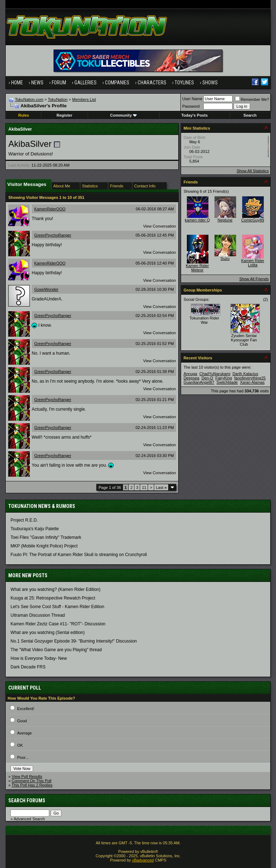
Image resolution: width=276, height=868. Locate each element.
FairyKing (224, 378)
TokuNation (58, 99)
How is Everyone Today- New (39, 658)
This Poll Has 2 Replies (32, 785)
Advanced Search (29, 819)
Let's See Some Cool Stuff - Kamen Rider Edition (57, 607)
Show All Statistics (252, 171)
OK (20, 745)
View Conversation (160, 226)
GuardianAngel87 (199, 382)
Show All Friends (254, 279)
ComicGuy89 (253, 220)
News (37, 83)
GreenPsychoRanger (53, 235)
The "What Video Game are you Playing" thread (56, 650)
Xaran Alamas (252, 382)
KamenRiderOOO (50, 209)
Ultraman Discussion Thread (38, 615)
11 (144, 487)
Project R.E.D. (24, 520)
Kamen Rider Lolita (253, 263)
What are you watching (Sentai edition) (47, 633)
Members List (84, 99)
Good (22, 721)
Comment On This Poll (32, 781)
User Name (192, 99)
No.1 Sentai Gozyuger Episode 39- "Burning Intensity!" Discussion (73, 641)
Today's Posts (194, 115)
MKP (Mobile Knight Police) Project (44, 546)
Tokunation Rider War (204, 320)
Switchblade (227, 382)
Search (250, 115)
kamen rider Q (197, 220)
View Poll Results (27, 776)
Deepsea (192, 378)
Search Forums (27, 801)
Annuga (190, 374)
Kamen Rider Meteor (197, 268)
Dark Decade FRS (28, 667)
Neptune (225, 220)
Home (17, 83)
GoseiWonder (46, 289)
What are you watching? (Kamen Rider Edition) (55, 589)
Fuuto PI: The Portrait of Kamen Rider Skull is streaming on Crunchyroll (79, 555)
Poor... (23, 757)
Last (161, 487)
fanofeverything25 (250, 378)
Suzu (225, 258)
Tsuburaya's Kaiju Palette (34, 529)
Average (25, 733)
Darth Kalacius (245, 374)
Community (123, 115)
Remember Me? (252, 99)
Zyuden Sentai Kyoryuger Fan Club (244, 340)
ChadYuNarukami (215, 374)
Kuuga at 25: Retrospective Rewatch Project (53, 598)
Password (191, 106)
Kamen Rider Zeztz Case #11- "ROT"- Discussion (58, 624)
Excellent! (26, 709)
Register (64, 115)
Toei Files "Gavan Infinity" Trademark (46, 537)
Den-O (207, 378)
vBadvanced (143, 860)
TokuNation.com (29, 99)
